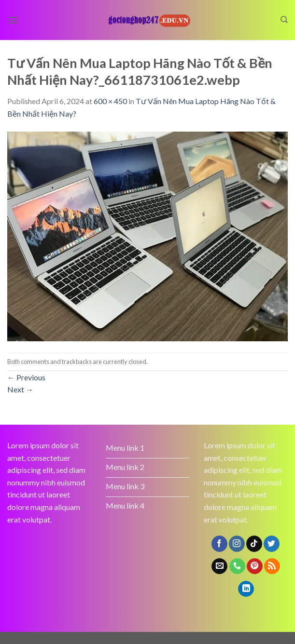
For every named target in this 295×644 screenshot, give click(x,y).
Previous (26, 377)
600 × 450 (110, 101)
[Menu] (13, 20)
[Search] (284, 20)
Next (20, 389)
